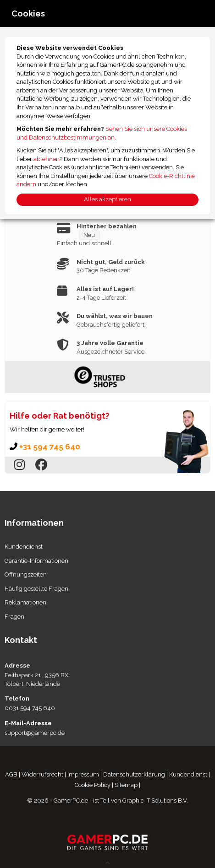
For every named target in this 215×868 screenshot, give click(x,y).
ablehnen (47, 159)
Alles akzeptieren (107, 199)
